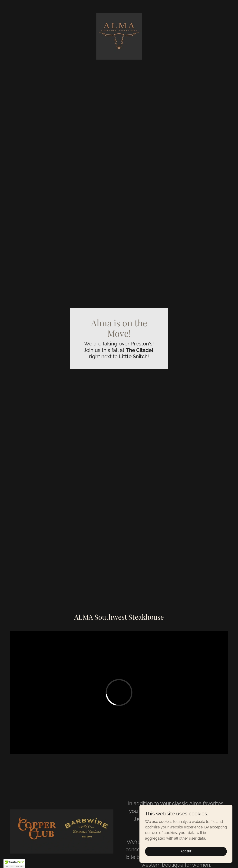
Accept (186, 851)
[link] (119, 36)
